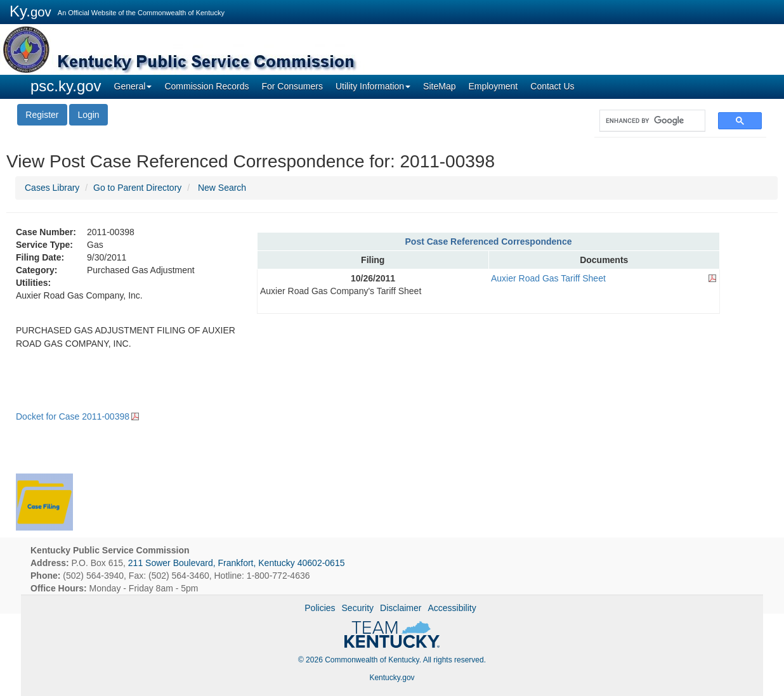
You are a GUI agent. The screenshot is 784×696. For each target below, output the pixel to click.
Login (88, 115)
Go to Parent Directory (137, 188)
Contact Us (552, 86)
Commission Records (206, 86)
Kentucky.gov (392, 678)
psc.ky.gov (66, 86)
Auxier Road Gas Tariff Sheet (548, 278)
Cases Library (52, 188)
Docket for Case (73, 416)
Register (42, 115)
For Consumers (292, 86)
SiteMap (439, 86)
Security (358, 608)
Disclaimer (401, 608)
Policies (320, 608)
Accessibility (452, 608)
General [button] (133, 86)
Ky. (30, 11)
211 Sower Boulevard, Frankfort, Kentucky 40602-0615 (237, 563)
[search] (646, 121)
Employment (493, 86)
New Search (222, 188)
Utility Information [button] (373, 86)
